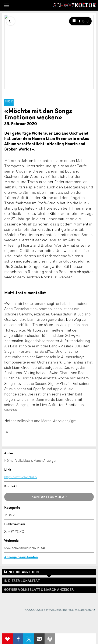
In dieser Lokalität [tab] (22, 581)
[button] (6, 5)
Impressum (70, 610)
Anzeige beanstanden (21, 557)
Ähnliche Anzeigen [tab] (21, 572)
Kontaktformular (49, 497)
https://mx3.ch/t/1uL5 (20, 477)
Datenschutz (87, 610)
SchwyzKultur (75, 5)
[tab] (49, 590)
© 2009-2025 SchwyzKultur (43, 610)
